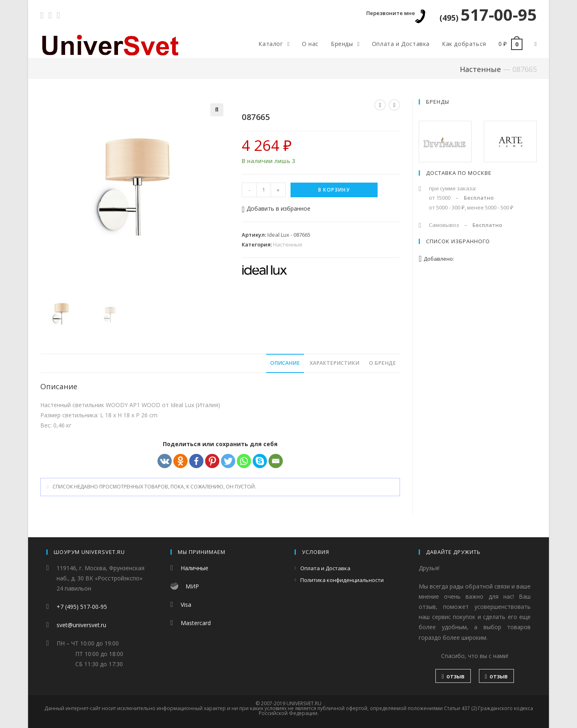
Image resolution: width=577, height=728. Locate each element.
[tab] (285, 363)
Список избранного (458, 241)
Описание (285, 363)
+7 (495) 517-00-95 (82, 607)
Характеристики (334, 363)
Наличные (195, 568)
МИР (192, 586)
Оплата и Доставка (325, 568)
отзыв (453, 676)
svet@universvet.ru (81, 625)
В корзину (334, 190)
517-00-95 (488, 14)
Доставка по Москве (459, 173)
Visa (186, 605)
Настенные (480, 69)
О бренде (382, 363)
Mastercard (196, 623)
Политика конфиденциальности (342, 580)
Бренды (438, 102)
